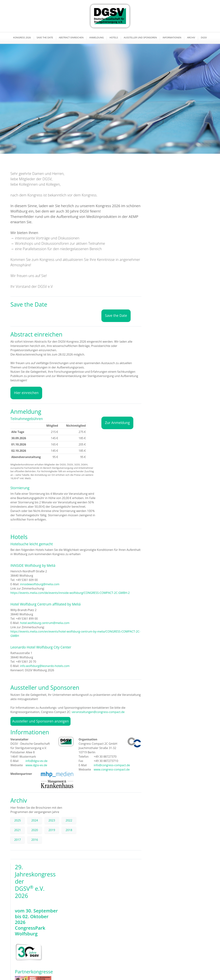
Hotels (114, 37)
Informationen (172, 37)
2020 (35, 830)
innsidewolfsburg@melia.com (40, 584)
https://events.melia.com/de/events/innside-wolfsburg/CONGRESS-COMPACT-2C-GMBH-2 (70, 593)
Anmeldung (97, 37)
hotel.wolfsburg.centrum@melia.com (45, 623)
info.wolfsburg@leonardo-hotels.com (45, 666)
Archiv (191, 37)
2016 (35, 840)
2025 (17, 820)
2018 (69, 830)
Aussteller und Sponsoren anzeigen (40, 721)
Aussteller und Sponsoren (140, 37)
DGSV (204, 37)
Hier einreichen (26, 393)
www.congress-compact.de (111, 769)
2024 (35, 820)
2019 (52, 830)
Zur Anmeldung (117, 423)
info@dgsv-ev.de (36, 761)
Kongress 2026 (22, 37)
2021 (17, 830)
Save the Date (45, 37)
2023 (52, 820)
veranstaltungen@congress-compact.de (98, 712)
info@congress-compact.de (111, 765)
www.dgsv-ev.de (36, 765)
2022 (69, 820)
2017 (17, 840)
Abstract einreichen (71, 37)
